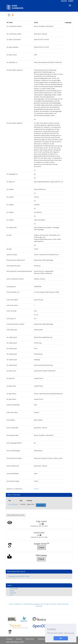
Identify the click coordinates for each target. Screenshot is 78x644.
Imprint (19, 639)
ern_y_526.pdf (13, 504)
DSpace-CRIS (19, 642)
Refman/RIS (14, 589)
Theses (36, 489)
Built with (10, 642)
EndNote (13, 593)
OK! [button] (61, 638)
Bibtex (12, 591)
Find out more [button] (69, 633)
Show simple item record (16, 515)
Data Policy (30, 639)
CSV (11, 595)
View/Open (41, 505)
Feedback (41, 639)
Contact (9, 639)
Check (42, 547)
